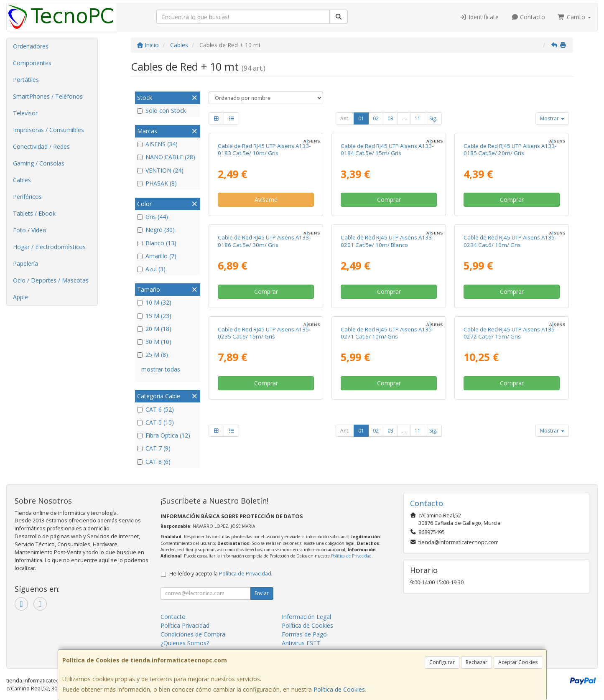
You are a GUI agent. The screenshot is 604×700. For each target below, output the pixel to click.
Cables (22, 180)
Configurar (442, 662)
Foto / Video (30, 230)
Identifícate (479, 17)
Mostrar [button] (552, 118)
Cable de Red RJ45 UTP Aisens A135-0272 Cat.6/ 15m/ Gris (510, 333)
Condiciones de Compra (193, 634)
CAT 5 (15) (155, 422)
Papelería (25, 263)
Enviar (262, 593)
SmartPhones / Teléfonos (48, 96)
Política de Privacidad (351, 556)
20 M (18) (154, 329)
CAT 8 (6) (154, 462)
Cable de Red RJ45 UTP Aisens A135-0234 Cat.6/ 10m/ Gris (510, 241)
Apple (20, 297)
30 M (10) (154, 342)
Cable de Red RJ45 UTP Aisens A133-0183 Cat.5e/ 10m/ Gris (264, 149)
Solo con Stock (162, 111)
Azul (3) (151, 269)
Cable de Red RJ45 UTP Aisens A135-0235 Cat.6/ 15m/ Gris (264, 333)
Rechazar (477, 662)
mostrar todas (161, 369)
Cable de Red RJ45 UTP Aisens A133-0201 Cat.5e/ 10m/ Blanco (387, 241)
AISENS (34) (157, 144)
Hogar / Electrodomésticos (49, 247)
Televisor (25, 113)
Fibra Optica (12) (164, 435)
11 (418, 118)
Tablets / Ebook (34, 213)
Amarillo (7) (157, 256)
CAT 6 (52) (155, 409)
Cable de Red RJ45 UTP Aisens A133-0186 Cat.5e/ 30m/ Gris (264, 241)
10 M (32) (154, 302)
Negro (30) (156, 230)
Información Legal (306, 617)
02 (376, 118)
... (404, 118)
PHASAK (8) (157, 183)
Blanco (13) (157, 243)
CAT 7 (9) (154, 448)
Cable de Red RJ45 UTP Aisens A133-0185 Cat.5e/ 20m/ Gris (510, 149)
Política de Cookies (339, 689)
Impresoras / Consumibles (48, 130)
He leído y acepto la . (221, 574)
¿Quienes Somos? (185, 643)
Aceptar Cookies (518, 662)
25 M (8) (153, 355)
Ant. (345, 118)
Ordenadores (31, 46)
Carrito (574, 17)
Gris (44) (153, 217)
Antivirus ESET (301, 643)
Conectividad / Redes (41, 146)
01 (361, 118)
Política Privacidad (185, 625)
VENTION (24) (160, 170)
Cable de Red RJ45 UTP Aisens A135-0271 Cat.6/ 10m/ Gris (387, 333)
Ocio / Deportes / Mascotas (51, 280)
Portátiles (26, 80)
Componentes (32, 63)
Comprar (389, 200)
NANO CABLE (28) (166, 157)
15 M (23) (154, 316)
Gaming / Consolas (39, 163)
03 (390, 118)
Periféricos (27, 197)
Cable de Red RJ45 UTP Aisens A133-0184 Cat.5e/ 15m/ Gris (387, 149)
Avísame (266, 200)
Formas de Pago (304, 634)
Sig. (433, 118)
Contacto (528, 17)
